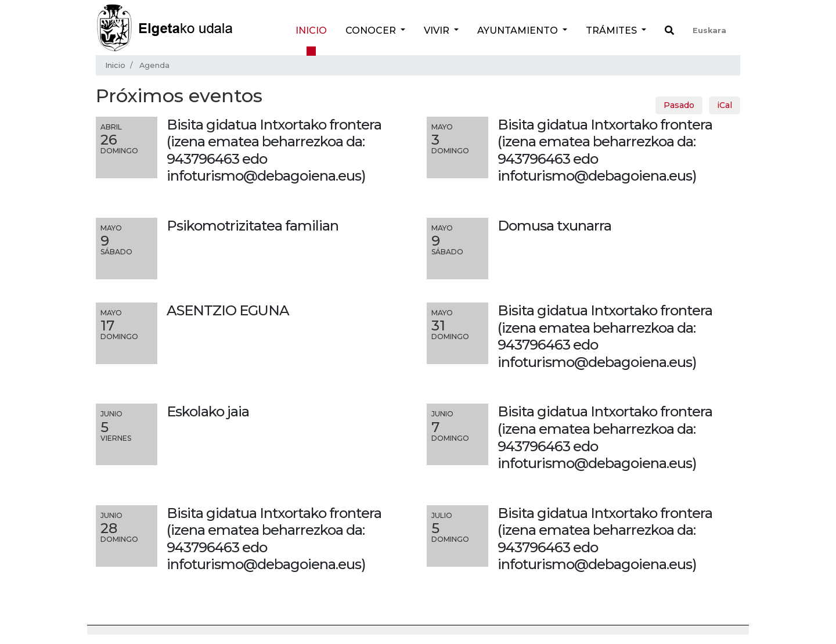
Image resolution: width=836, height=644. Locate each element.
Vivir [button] (438, 30)
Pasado (679, 105)
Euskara (709, 30)
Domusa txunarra (554, 226)
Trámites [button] (612, 30)
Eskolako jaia (208, 411)
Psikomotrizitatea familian (253, 226)
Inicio (311, 30)
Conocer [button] (372, 30)
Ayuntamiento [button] (519, 30)
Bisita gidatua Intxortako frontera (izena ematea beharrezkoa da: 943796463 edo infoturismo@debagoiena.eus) (605, 336)
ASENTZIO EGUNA (228, 310)
